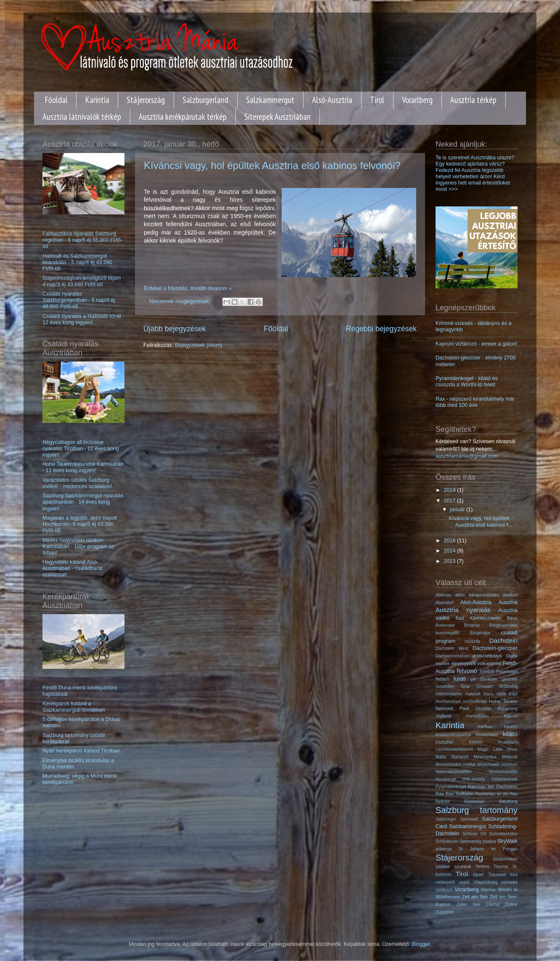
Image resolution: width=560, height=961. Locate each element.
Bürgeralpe (480, 633)
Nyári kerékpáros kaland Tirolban (81, 751)
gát (473, 679)
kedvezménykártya (453, 735)
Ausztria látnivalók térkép (82, 117)
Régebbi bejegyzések (381, 329)
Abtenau (444, 595)
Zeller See (468, 904)
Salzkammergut (270, 100)
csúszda (472, 641)
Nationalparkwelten (454, 772)
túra (514, 875)
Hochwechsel (448, 701)
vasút (464, 882)
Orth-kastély (473, 779)
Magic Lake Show (498, 749)
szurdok (463, 866)
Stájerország (146, 100)
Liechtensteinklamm (454, 749)
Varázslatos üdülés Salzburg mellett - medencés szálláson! (77, 483)
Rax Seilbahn (460, 794)
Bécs (512, 618)
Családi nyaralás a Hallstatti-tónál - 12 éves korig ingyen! (83, 319)
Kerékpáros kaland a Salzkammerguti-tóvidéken (74, 707)
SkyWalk (507, 841)
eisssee (443, 664)
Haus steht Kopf (501, 694)
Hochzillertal (475, 701)
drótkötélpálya (487, 656)
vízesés (510, 882)
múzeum (509, 764)
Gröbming (508, 686)
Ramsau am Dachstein (493, 787)
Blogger (421, 944)
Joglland (444, 716)
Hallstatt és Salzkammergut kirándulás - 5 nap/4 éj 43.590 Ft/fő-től (77, 262)
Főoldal (56, 100)
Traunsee (497, 875)
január (458, 510)
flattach (442, 679)
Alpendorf (445, 603)
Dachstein (503, 640)
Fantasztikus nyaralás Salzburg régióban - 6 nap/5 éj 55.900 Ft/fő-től (82, 240)
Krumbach (508, 742)
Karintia (97, 100)
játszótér (483, 709)
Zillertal (493, 904)
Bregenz (472, 625)
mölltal (469, 764)
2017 (450, 501)
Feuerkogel (507, 672)
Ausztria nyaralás (463, 610)
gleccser (510, 679)
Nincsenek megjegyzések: (181, 301)
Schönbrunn (447, 841)
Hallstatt (473, 694)
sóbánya (444, 849)
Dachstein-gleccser (495, 648)
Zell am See (475, 897)
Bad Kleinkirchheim (478, 618)
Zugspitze (445, 912)
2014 (450, 551)
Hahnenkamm (449, 694)
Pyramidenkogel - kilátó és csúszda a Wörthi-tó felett (467, 381)
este (482, 664)
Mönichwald (488, 764)
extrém (494, 663)
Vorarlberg (417, 100)
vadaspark (445, 882)
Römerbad (474, 801)
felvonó (467, 671)
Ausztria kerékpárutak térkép (183, 117)
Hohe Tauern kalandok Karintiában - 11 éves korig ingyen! (83, 467)
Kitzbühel (444, 742)
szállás (443, 866)
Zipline (511, 904)
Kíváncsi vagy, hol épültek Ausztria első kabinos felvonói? (272, 165)
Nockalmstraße (503, 772)
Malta (441, 757)
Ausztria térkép (473, 100)
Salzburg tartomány (477, 810)
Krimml (476, 742)
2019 (450, 490)
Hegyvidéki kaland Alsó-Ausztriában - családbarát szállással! (73, 568)
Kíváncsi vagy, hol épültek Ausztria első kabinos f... (481, 521)
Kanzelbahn (477, 716)
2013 (450, 561)
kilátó (510, 734)
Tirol (377, 100)
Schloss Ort (474, 834)
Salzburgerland (205, 100)
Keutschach (487, 735)
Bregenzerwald (503, 625)
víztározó (444, 890)
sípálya (489, 841)
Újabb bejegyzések (175, 329)
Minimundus (485, 757)
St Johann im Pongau (488, 849)
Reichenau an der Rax (496, 794)
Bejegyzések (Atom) (199, 345)
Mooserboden (449, 764)
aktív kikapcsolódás (477, 595)
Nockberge (446, 779)
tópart (478, 875)
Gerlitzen (489, 679)
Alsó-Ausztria (332, 100)
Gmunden (445, 686)
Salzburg (508, 801)
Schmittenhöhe (503, 834)
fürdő (460, 679)
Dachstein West (452, 648)
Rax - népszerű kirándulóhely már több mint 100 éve (475, 402)
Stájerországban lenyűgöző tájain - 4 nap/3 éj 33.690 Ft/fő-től (83, 281)
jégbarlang (508, 709)
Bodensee (445, 625)
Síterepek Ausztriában (277, 117)
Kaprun (511, 716)
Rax (440, 794)
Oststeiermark (504, 779)
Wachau (489, 890)
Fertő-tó (487, 672)
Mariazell (460, 757)
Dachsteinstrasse (452, 656)
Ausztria (508, 602)
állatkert (510, 595)
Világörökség (485, 882)
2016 (450, 541)
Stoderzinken (505, 859)
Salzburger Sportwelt (457, 819)
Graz (465, 686)
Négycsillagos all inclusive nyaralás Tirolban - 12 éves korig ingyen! (81, 449)
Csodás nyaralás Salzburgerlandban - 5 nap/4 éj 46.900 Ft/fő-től (79, 300)
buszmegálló (448, 633)
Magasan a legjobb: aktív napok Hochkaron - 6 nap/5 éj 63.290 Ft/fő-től (80, 524)
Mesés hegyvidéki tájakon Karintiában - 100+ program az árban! (78, 547)
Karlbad (485, 727)
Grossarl (484, 686)
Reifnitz (443, 801)
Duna (512, 656)
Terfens (482, 867)
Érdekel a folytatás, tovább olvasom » (188, 288)
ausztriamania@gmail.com (467, 456)
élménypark (464, 663)
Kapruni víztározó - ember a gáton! (476, 344)
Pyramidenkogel (451, 787)
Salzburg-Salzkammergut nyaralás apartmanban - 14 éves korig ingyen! (83, 502)
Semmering (470, 841)
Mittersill (510, 757)
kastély (511, 727)
